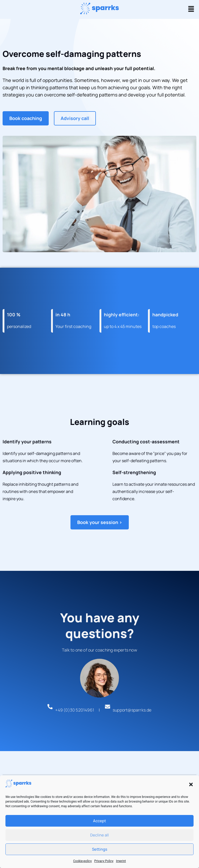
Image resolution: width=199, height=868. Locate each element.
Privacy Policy (104, 861)
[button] (191, 784)
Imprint (121, 861)
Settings (100, 849)
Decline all (99, 835)
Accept (99, 821)
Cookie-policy (82, 861)
